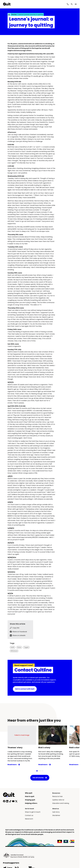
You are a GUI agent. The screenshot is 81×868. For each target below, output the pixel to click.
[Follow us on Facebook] (4, 801)
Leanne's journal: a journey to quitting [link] (31, 15)
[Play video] (53, 735)
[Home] (10, 795)
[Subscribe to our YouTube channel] (13, 801)
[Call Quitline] (68, 4)
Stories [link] (14, 15)
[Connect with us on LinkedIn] (7, 801)
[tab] (37, 771)
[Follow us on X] (16, 801)
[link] (9, 15)
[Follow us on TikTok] (10, 801)
